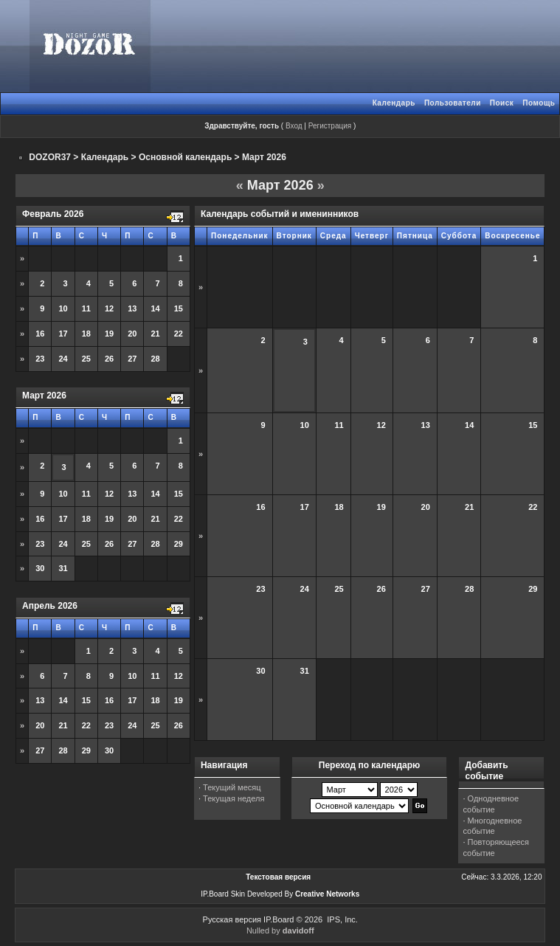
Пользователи (453, 103)
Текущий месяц (232, 787)
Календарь (394, 103)
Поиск (502, 103)
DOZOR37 (50, 157)
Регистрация (330, 126)
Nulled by (280, 931)
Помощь (539, 103)
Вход (294, 126)
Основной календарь (185, 157)
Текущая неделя (234, 798)
